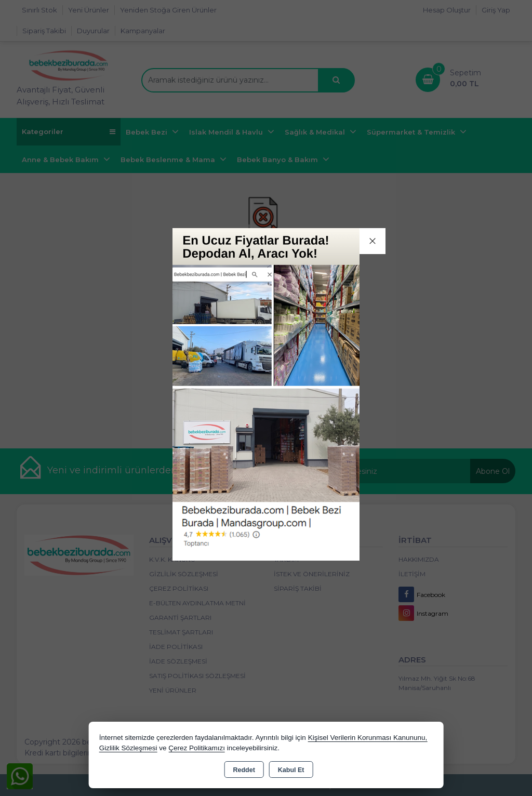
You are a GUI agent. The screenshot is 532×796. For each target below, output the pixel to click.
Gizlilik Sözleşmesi (128, 748)
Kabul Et (291, 770)
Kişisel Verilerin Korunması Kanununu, (368, 738)
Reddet (244, 770)
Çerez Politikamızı (197, 748)
